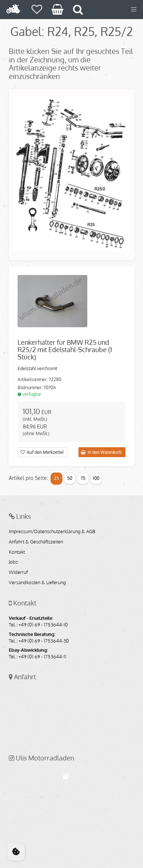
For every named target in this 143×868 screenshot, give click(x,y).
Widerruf (18, 572)
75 (83, 478)
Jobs (13, 562)
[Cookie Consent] (16, 852)
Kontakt (17, 552)
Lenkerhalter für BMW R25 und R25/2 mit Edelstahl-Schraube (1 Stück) (65, 350)
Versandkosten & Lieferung (37, 583)
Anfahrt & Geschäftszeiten (36, 542)
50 (70, 478)
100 (96, 478)
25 (56, 478)
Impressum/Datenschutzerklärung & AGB (52, 532)
